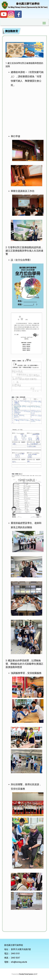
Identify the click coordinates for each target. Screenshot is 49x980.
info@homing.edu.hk (19, 962)
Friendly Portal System (26, 974)
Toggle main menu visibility (44, 22)
